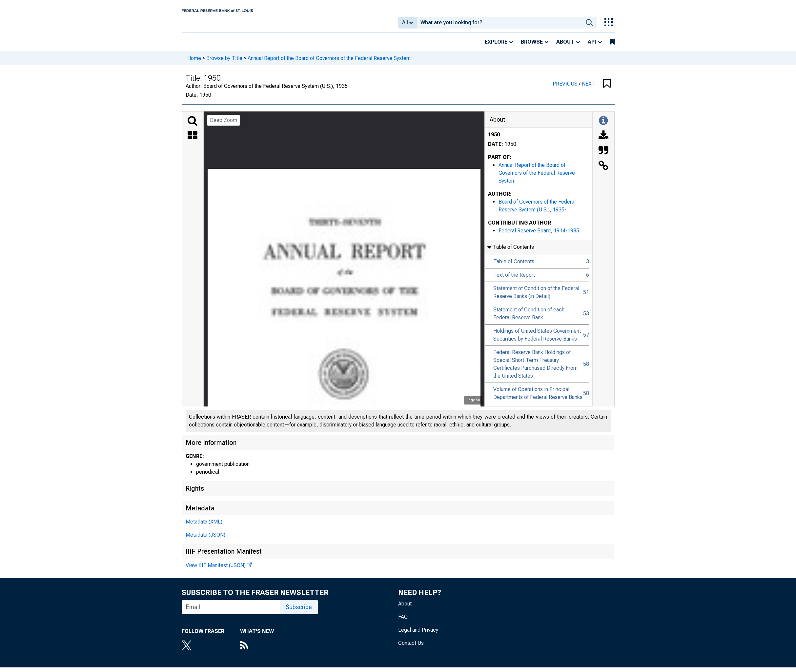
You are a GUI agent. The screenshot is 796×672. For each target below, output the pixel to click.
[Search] (193, 126)
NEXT (588, 88)
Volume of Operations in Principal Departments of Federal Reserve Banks (538, 398)
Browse (532, 46)
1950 (494, 139)
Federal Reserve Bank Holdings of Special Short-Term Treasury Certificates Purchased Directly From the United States (535, 369)
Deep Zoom (224, 125)
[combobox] (499, 25)
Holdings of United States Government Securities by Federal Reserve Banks (537, 339)
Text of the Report (514, 279)
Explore (496, 46)
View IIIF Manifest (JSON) (216, 570)
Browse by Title (224, 62)
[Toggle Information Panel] (603, 126)
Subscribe (299, 612)
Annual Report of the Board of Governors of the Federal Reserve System (329, 62)
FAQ (403, 621)
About (565, 46)
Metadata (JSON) (205, 539)
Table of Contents (514, 266)
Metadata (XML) (204, 526)
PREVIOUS (566, 88)
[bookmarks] (612, 47)
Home (194, 62)
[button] (607, 89)
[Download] (603, 141)
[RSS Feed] (257, 651)
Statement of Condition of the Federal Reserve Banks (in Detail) (536, 297)
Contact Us (411, 648)
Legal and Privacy (418, 634)
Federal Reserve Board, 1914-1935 (539, 235)
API (592, 46)
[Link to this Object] (603, 171)
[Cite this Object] (603, 156)
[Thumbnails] (193, 141)
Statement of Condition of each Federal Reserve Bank (529, 318)
